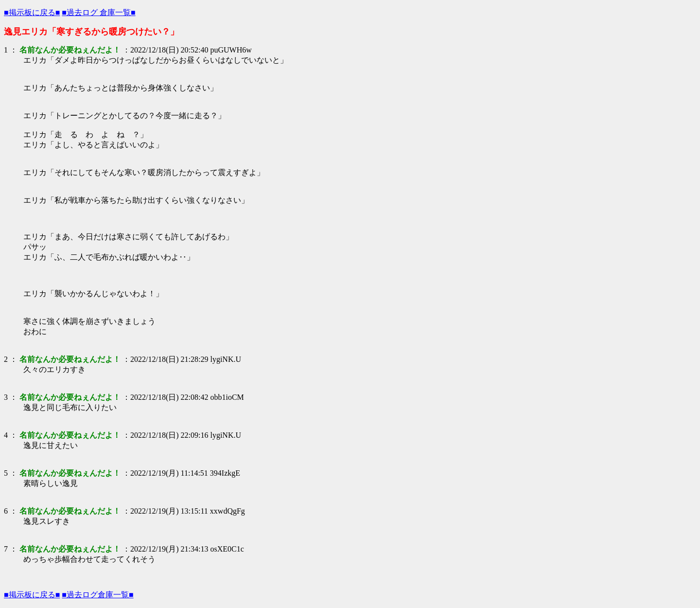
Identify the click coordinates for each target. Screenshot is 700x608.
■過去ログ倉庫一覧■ (97, 595)
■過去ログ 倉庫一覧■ (98, 12)
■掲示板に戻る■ (32, 12)
